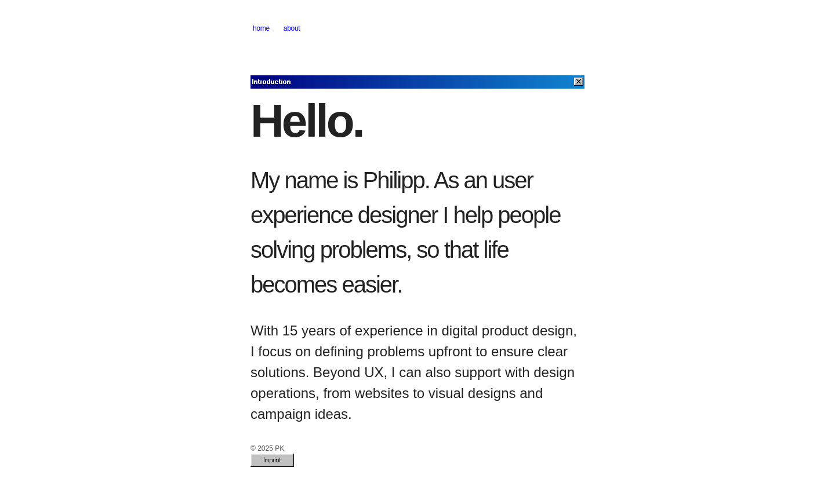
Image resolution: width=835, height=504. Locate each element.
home (261, 28)
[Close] (579, 82)
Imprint (273, 460)
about (292, 28)
